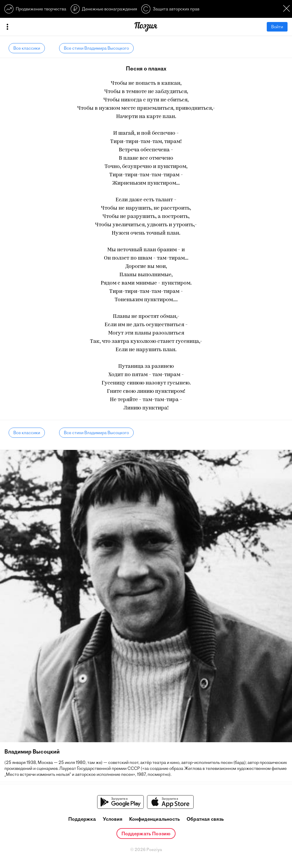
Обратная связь (205, 819)
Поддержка (82, 819)
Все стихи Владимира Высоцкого (96, 48)
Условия (113, 819)
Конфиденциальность (154, 819)
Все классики (27, 48)
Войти (277, 27)
